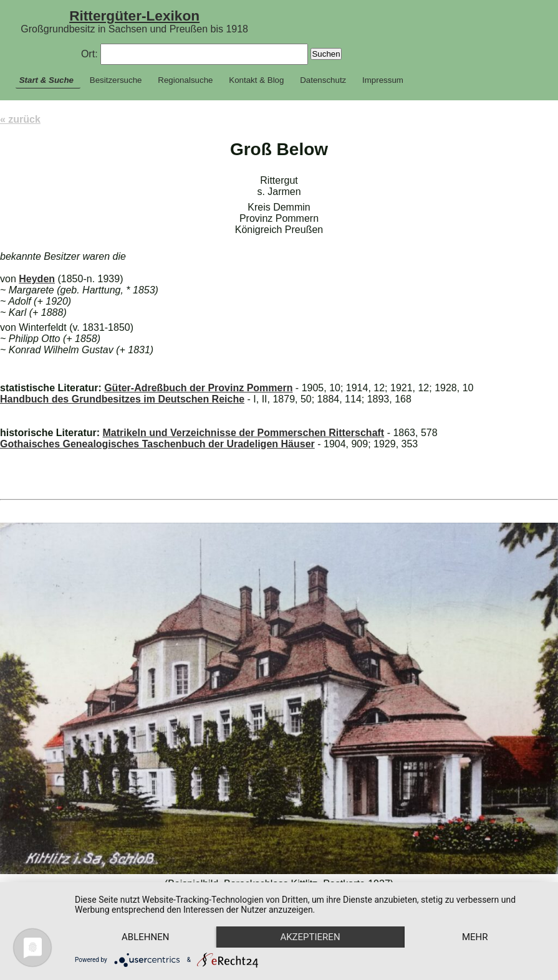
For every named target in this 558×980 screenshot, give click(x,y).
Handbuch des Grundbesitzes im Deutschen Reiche (122, 399)
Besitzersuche (116, 80)
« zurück (20, 119)
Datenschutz (323, 80)
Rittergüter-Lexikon (134, 16)
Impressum (383, 80)
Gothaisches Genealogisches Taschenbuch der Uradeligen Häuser (157, 444)
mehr (475, 937)
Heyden (37, 279)
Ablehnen (145, 937)
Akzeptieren (310, 937)
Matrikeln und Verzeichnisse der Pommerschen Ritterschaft (243, 433)
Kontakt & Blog (256, 80)
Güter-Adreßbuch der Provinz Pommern (198, 388)
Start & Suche (46, 80)
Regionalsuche (185, 80)
